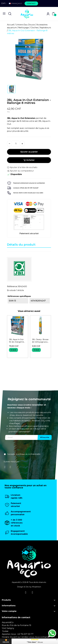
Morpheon (37, 587)
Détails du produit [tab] (21, 245)
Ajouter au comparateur (20, 171)
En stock (11, 290)
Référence (12, 286)
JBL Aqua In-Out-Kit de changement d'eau (17, 341)
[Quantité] (16, 144)
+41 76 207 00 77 (25, 634)
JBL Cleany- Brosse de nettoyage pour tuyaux (40, 341)
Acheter (29, 160)
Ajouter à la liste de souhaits (22, 167)
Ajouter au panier (29, 152)
